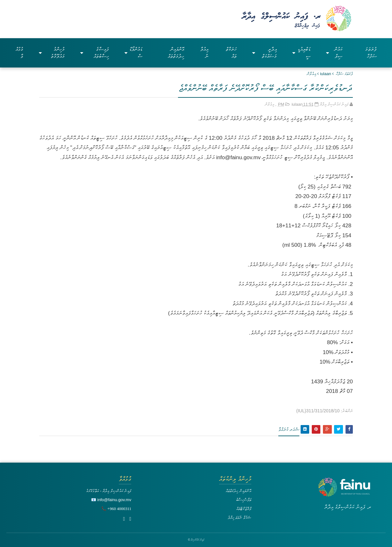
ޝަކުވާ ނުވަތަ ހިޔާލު (239, 518)
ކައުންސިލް (334, 53)
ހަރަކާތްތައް (231, 53)
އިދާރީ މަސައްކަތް (264, 53)
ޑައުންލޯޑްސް (133, 53)
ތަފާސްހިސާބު (244, 500)
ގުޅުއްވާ (19, 53)
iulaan (326, 74)
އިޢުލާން (312, 74)
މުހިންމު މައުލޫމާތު (52, 53)
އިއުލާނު (204, 53)
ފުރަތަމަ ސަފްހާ (371, 53)
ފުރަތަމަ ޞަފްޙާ (344, 74)
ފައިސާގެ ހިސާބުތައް (95, 53)
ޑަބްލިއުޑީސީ (301, 53)
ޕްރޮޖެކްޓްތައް (244, 509)
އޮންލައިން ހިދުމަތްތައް (176, 53)
